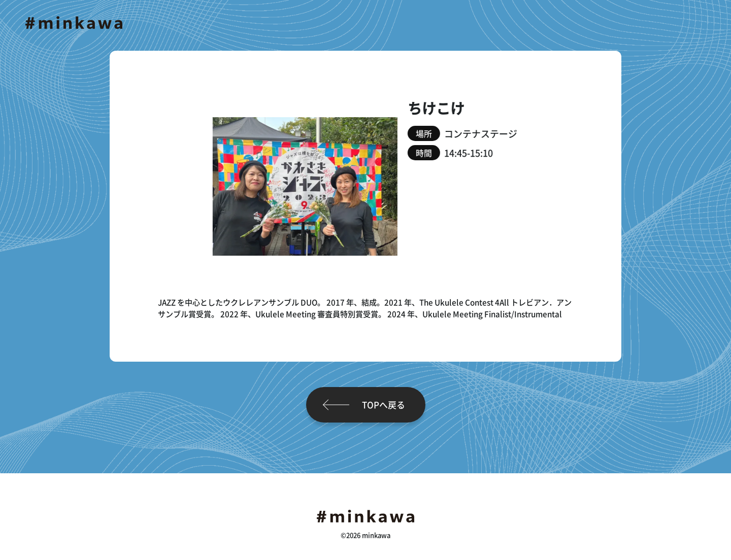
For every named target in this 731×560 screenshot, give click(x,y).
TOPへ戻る (384, 405)
